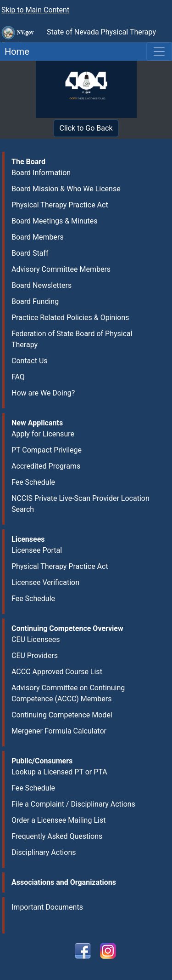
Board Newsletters (42, 285)
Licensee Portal (37, 550)
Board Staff (30, 253)
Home (15, 52)
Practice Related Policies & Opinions (70, 318)
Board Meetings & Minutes (55, 221)
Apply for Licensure (43, 434)
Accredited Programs (46, 466)
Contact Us (30, 361)
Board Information (41, 173)
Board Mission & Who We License (66, 189)
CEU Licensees (36, 639)
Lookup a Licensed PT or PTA (59, 772)
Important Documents (47, 907)
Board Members (38, 237)
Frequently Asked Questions (57, 836)
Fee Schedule (33, 482)
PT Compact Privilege (47, 450)
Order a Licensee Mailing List (58, 820)
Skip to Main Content (35, 10)
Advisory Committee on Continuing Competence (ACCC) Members (68, 693)
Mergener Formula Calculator (59, 731)
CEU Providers (35, 656)
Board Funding (35, 301)
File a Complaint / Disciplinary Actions (73, 804)
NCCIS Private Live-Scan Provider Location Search (80, 504)
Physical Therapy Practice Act (60, 205)
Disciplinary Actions (44, 852)
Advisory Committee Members (61, 269)
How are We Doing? (43, 393)
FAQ (18, 377)
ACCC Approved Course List (57, 672)
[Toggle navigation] (159, 52)
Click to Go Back (86, 128)
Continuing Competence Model (62, 715)
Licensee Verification (45, 582)
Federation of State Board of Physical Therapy (72, 339)
